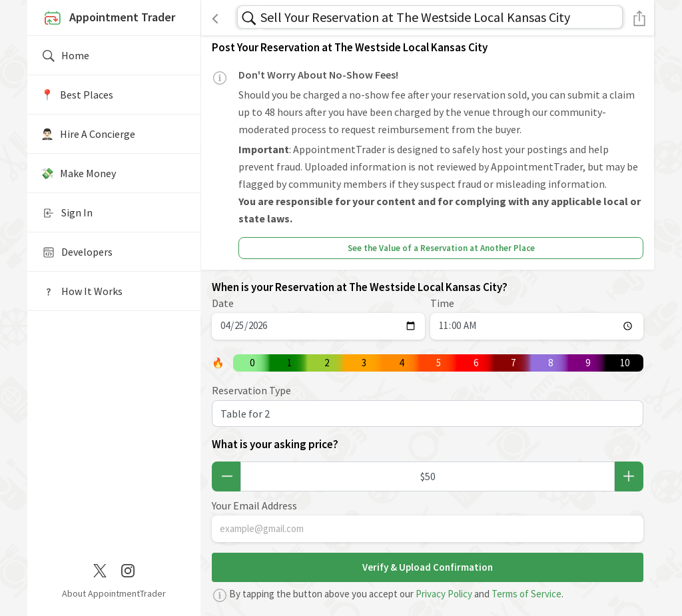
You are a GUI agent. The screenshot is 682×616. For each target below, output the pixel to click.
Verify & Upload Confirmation (428, 567)
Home (65, 56)
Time (442, 303)
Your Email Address (254, 505)
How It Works (82, 292)
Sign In (67, 213)
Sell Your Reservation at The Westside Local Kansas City (415, 17)
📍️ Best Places (77, 95)
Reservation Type (251, 390)
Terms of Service (526, 594)
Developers (77, 252)
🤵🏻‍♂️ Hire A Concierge (88, 134)
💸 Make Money (78, 173)
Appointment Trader (108, 19)
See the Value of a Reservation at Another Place (441, 248)
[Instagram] (128, 569)
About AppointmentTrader (114, 593)
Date (223, 303)
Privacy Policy (444, 594)
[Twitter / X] (100, 569)
